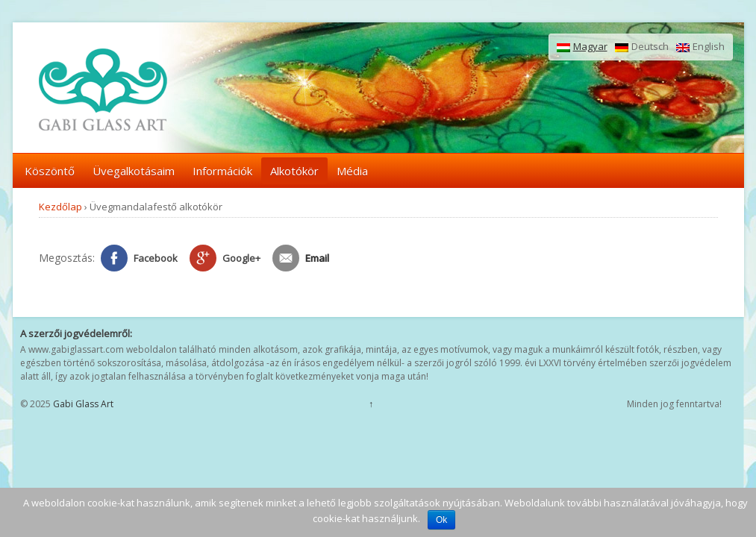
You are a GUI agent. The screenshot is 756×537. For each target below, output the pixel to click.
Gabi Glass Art (82, 404)
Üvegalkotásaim (134, 171)
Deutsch (642, 47)
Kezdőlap (60, 207)
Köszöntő (50, 171)
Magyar (582, 47)
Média (352, 171)
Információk (222, 171)
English (700, 47)
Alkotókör (294, 171)
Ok (441, 520)
